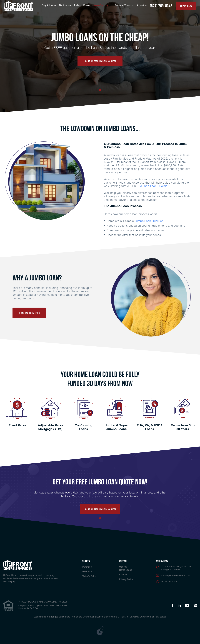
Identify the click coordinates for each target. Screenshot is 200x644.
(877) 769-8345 (161, 6)
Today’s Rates (82, 6)
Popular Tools (123, 6)
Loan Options (101, 6)
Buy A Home (49, 6)
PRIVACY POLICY (27, 602)
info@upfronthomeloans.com (176, 576)
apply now (186, 6)
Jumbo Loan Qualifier (149, 221)
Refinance (65, 6)
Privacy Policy (126, 579)
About (141, 6)
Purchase (87, 567)
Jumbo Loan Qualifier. (155, 186)
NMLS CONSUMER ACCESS (53, 602)
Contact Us (125, 575)
